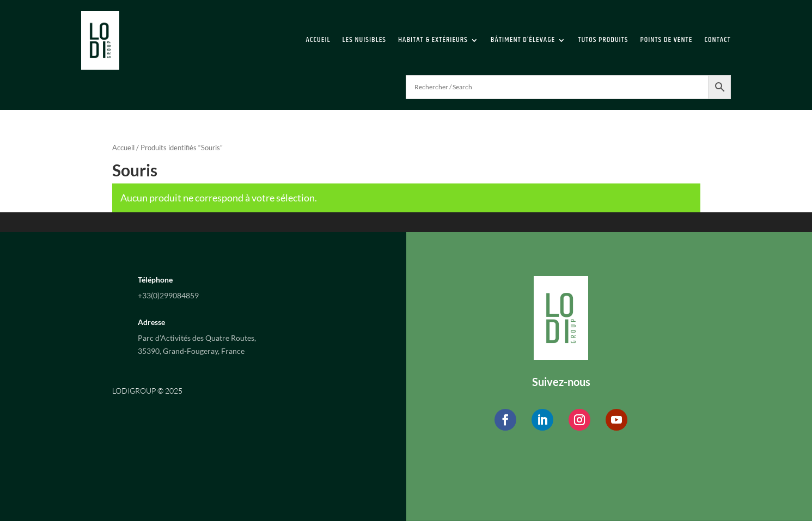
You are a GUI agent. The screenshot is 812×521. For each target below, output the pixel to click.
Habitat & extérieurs (433, 40)
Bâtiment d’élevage (523, 40)
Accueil (318, 40)
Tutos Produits (603, 40)
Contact (717, 40)
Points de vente (666, 40)
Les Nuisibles (364, 40)
